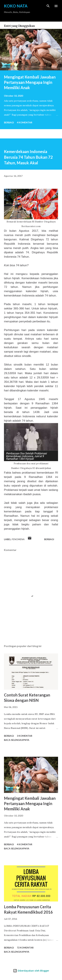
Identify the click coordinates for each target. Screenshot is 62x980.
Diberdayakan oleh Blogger (31, 971)
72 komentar (25, 948)
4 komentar (25, 122)
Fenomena (18, 539)
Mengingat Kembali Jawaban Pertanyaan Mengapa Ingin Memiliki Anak (30, 82)
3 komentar (25, 736)
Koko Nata (16, 6)
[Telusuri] (48, 6)
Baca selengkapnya (17, 740)
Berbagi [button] (9, 122)
